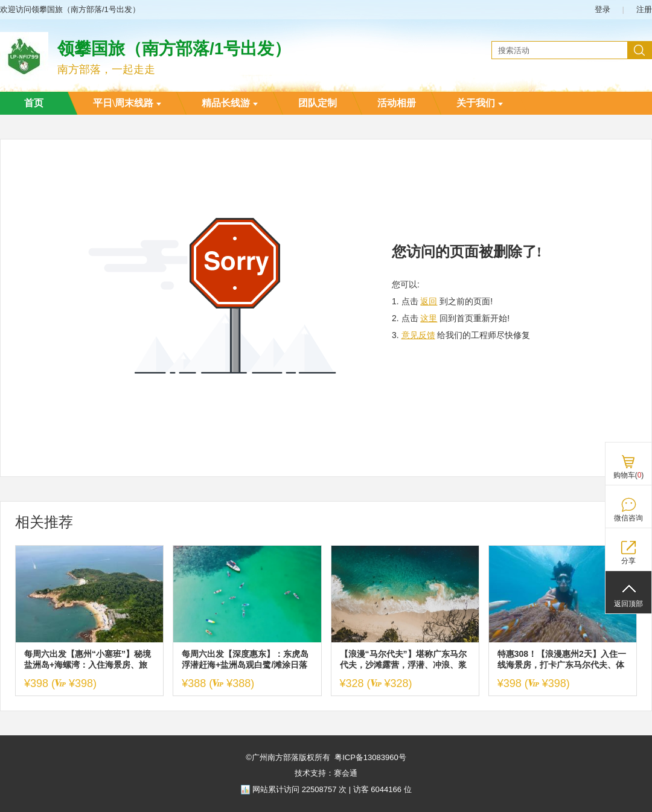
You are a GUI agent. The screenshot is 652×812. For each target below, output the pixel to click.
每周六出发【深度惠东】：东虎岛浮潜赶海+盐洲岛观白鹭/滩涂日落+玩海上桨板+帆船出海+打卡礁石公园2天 (245, 660)
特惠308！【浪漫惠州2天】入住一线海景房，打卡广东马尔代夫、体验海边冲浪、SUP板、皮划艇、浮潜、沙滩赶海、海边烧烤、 (562, 660)
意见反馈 (418, 335)
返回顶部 (628, 604)
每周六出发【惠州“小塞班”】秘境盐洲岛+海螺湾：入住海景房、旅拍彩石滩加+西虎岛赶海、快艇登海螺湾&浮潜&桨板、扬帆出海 (88, 660)
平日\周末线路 (127, 103)
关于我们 (480, 103)
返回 (429, 301)
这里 (429, 318)
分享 (628, 561)
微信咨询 (628, 518)
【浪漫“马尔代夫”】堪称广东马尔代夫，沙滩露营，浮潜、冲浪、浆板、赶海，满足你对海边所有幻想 (403, 660)
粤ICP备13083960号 (370, 757)
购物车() (629, 475)
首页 (34, 103)
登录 (602, 9)
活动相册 (397, 103)
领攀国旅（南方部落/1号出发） (174, 49)
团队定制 (318, 103)
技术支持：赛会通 (326, 773)
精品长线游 (230, 103)
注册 (644, 9)
